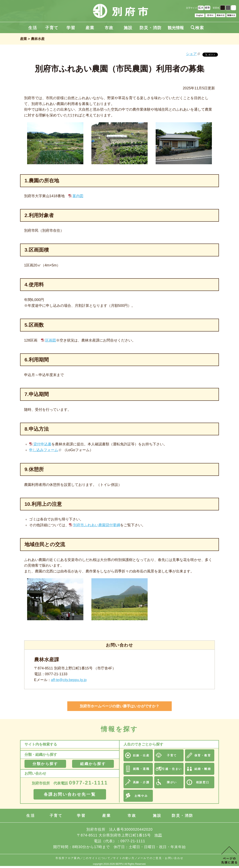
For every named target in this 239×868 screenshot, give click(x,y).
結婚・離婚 (203, 769)
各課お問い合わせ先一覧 (70, 794)
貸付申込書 (42, 444)
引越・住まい (172, 769)
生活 (33, 28)
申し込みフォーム (44, 450)
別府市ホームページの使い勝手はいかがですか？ (119, 706)
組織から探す (93, 764)
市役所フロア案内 (68, 858)
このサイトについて (97, 858)
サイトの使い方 (124, 858)
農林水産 (38, 39)
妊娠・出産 (141, 755)
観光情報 (176, 28)
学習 (71, 28)
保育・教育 (203, 755)
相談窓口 (203, 782)
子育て (52, 28)
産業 (90, 28)
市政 (109, 28)
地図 (158, 835)
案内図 (78, 196)
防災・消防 (151, 28)
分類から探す (45, 764)
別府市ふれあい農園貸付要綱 (97, 525)
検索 (197, 28)
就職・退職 (141, 769)
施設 (128, 28)
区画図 (51, 340)
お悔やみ (141, 796)
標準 (207, 8)
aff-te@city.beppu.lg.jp (69, 680)
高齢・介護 (141, 782)
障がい (172, 782)
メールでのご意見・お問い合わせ (160, 858)
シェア (191, 54)
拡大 (201, 8)
